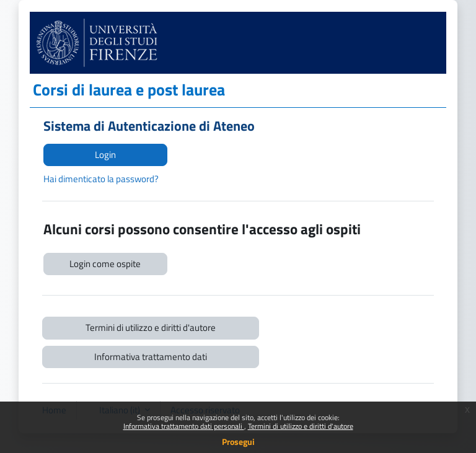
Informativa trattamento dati (151, 357)
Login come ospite (105, 264)
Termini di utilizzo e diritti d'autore (301, 426)
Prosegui (238, 442)
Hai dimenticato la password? (101, 179)
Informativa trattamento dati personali (184, 426)
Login (105, 155)
